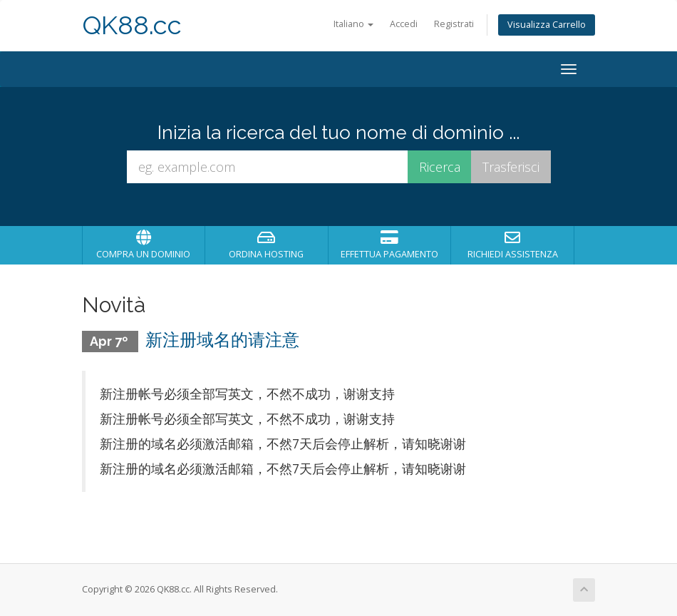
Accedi (404, 24)
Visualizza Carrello (547, 25)
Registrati (454, 24)
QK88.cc (132, 25)
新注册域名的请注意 (222, 340)
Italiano (353, 24)
